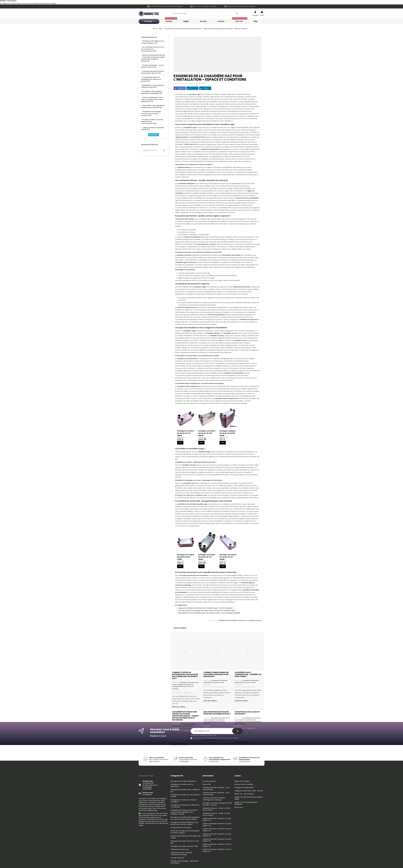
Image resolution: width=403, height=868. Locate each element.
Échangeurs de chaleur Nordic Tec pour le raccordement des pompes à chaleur (28, 3)
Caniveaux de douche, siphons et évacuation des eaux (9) (153, 72)
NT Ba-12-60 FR (224, 437)
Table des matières (179, 744)
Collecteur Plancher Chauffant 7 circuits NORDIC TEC (217, 845)
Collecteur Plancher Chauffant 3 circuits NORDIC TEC (217, 825)
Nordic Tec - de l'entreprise (244, 794)
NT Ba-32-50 (202, 437)
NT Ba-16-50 (181, 561)
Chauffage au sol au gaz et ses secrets (247, 713)
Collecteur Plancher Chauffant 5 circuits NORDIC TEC (217, 835)
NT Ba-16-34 (181, 437)
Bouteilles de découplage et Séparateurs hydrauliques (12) (152, 92)
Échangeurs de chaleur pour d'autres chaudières (184, 801)
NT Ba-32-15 (223, 561)
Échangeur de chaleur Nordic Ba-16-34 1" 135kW (186, 433)
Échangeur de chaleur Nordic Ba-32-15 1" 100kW (228, 557)
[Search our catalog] (237, 14)
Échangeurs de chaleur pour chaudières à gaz (185, 791)
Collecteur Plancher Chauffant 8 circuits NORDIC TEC (217, 850)
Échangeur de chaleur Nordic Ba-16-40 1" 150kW (207, 557)
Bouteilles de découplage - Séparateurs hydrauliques (185, 862)
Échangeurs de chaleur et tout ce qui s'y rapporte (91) (153, 42)
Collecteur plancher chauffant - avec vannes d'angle (216, 794)
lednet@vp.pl (148, 794)
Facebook (179, 88)
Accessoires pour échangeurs (181, 828)
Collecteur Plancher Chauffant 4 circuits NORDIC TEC (217, 830)
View (180, 443)
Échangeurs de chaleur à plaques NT (183, 781)
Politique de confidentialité (244, 788)
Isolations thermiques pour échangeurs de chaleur (185, 837)
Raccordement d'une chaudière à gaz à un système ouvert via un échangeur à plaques (209, 613)
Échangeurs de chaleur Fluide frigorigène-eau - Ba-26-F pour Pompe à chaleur (185, 818)
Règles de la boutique (242, 781)
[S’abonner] (238, 731)
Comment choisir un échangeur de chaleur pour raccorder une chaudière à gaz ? (207, 610)
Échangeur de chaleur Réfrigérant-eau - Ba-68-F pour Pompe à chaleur (185, 823)
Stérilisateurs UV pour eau (180, 849)
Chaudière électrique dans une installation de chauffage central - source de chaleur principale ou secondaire (185, 716)
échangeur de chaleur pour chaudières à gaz (191, 495)
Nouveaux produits (209, 781)
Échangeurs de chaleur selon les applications (182, 785)
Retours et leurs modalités (244, 784)
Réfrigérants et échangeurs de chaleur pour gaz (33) (153, 86)
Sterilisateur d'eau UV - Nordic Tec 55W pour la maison (216, 814)
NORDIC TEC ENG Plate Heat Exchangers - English (249, 798)
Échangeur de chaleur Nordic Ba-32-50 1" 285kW (207, 433)
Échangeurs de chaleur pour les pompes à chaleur (185, 796)
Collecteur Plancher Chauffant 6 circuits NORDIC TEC (217, 840)
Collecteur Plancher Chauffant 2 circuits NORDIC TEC (217, 820)
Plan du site (207, 784)
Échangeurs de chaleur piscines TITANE (184, 846)
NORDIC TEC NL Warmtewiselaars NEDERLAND (246, 803)
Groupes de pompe (177, 858)
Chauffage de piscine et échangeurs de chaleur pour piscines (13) (151, 79)
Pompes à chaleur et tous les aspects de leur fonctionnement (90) (152, 122)
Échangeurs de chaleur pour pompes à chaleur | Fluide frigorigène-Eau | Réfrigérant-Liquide (184, 812)
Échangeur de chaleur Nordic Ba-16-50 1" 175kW (186, 557)
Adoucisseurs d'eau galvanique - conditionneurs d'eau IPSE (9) (153, 106)
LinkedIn (204, 88)
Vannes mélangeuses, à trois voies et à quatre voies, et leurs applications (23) (152, 99)
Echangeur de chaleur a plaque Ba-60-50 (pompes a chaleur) (217, 804)
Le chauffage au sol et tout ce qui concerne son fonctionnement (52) (153, 49)
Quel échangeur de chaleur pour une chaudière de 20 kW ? (217, 713)
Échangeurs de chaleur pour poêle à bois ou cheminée (185, 806)
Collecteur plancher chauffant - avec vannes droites (216, 789)
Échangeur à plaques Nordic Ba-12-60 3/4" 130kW (228, 433)
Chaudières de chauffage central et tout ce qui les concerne (240, 620)
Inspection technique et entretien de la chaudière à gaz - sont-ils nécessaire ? (206, 608)
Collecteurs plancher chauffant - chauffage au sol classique (214, 799)
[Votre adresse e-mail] (213, 731)
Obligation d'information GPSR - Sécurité (249, 791)
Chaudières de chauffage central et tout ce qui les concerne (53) (151, 113)
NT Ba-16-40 (202, 561)
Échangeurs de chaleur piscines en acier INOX (185, 842)
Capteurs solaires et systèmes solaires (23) (153, 129)
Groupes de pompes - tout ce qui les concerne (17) (152, 66)
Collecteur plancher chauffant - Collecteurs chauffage (182, 854)
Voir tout (153, 135)
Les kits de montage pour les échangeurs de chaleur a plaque (185, 832)
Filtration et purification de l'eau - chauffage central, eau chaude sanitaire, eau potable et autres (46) (153, 58)
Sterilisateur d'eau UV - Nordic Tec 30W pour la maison (216, 809)
